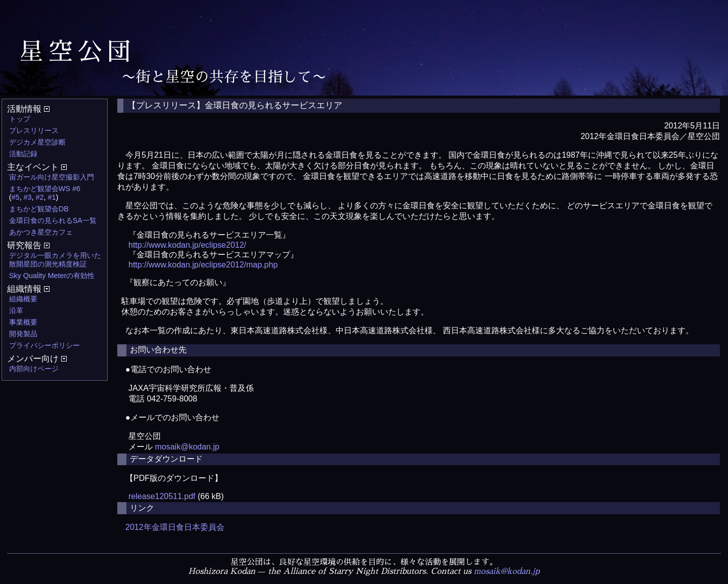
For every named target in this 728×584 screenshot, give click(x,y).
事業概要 (23, 322)
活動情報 (28, 109)
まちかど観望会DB (39, 209)
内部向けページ (34, 369)
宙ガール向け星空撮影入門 (52, 177)
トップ (20, 119)
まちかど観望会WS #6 (45, 189)
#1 (52, 197)
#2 (40, 197)
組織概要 (23, 299)
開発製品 (23, 334)
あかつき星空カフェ (41, 232)
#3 (28, 197)
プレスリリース (34, 130)
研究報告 (28, 245)
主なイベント (37, 167)
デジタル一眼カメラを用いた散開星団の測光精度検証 (55, 260)
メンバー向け (37, 359)
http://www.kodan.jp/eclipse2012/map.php (203, 265)
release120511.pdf (162, 496)
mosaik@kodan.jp (187, 447)
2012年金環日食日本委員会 (175, 527)
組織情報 (28, 289)
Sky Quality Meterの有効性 (52, 276)
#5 (16, 197)
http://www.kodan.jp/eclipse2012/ (187, 245)
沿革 (16, 310)
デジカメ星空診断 (37, 142)
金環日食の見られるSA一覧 (53, 220)
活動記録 (23, 154)
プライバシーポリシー (44, 345)
